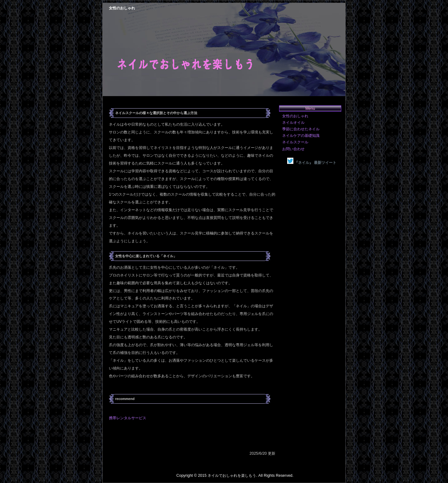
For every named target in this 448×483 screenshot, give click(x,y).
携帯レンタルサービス (128, 418)
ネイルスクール (295, 142)
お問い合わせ (293, 149)
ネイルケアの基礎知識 (301, 136)
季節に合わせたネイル (301, 129)
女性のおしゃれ (295, 116)
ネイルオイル (293, 123)
